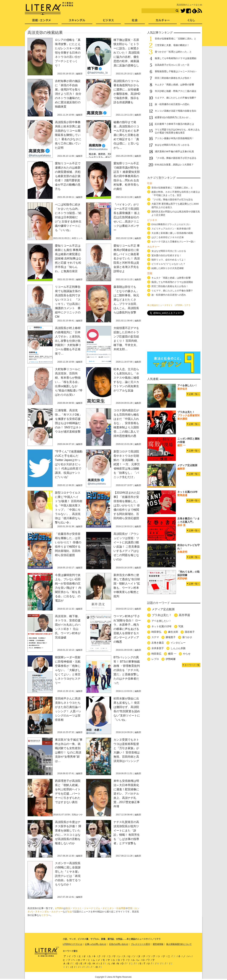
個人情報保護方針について (179, 944)
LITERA (59, 908)
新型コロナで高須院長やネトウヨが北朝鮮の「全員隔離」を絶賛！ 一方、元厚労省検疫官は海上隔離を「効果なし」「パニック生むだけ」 (127, 464)
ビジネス (108, 21)
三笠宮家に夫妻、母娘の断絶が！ (172, 45)
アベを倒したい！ (161, 621)
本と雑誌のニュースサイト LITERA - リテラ (169, 305)
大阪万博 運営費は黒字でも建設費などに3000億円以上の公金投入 (175, 205)
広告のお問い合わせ (119, 944)
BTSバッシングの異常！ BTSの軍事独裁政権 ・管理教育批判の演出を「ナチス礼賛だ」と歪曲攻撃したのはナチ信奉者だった (127, 670)
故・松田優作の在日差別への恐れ (172, 104)
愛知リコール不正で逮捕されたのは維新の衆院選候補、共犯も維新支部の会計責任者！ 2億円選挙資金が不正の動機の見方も (68, 176)
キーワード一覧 (192, 665)
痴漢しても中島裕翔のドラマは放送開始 (176, 58)
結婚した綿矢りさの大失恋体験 (168, 268)
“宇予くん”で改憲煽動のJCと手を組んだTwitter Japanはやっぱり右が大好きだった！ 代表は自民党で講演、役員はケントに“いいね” (69, 464)
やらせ (187, 654)
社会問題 (121, 908)
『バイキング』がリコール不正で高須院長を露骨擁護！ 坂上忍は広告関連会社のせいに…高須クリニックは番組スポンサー (127, 217)
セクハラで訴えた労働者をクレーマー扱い (173, 242)
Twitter (183, 11)
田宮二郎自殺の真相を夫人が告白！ (173, 78)
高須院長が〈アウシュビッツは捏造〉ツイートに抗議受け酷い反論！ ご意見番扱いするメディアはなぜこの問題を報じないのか (127, 547)
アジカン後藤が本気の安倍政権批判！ (174, 138)
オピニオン (108, 908)
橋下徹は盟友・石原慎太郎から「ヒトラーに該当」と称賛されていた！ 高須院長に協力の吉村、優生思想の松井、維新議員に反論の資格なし (127, 53)
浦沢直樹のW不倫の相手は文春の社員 (174, 151)
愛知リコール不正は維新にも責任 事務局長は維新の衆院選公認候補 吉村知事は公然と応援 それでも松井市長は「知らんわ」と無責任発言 (68, 258)
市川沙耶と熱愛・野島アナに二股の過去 (176, 91)
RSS (200, 11)
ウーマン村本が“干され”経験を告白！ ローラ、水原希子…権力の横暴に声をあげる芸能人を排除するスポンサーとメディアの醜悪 (127, 629)
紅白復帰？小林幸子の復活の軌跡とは (174, 124)
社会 (70, 912)
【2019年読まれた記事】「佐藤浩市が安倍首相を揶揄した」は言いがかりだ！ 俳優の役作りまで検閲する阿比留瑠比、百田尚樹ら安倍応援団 (127, 505)
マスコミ (77, 908)
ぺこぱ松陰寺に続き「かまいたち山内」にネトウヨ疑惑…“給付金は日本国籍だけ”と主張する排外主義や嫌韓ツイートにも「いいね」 (68, 217)
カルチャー (57, 912)
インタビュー (178, 643)
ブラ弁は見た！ (162, 615)
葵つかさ (187, 637)
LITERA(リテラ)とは (73, 944)
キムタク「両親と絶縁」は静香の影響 (174, 85)
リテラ (45, 915)
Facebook (188, 11)
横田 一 (172, 654)
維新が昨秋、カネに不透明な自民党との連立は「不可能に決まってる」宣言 (176, 194)
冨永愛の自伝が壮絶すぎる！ (166, 255)
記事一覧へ (194, 394)
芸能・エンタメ (41, 21)
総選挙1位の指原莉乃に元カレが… (173, 117)
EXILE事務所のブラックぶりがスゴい (171, 224)
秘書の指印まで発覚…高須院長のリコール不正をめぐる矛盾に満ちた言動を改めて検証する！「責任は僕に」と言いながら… (126, 135)
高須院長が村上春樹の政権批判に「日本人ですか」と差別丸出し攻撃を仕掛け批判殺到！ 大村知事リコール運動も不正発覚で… (68, 341)
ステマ (155, 637)
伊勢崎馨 (171, 659)
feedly (194, 11)
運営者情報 (158, 944)
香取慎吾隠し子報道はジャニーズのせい (176, 71)
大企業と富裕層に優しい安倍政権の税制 (172, 233)
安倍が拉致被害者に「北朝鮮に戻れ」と (176, 39)
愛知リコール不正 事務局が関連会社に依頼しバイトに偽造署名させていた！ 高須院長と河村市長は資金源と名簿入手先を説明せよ (127, 258)
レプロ (155, 659)
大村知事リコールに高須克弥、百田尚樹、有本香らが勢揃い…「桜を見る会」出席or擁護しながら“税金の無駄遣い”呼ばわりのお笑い (69, 382)
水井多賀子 (158, 648)
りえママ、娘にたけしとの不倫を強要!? (175, 98)
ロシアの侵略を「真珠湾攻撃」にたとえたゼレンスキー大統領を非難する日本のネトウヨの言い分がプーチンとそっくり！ (68, 53)
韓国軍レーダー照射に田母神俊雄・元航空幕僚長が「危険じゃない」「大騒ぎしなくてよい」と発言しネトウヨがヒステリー (68, 670)
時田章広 (156, 654)
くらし (191, 21)
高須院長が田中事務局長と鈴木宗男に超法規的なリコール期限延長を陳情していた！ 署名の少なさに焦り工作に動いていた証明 (68, 135)
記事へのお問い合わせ (96, 944)
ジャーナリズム (92, 908)
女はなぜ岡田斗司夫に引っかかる (172, 145)
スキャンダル (42, 912)
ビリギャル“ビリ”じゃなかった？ (168, 264)
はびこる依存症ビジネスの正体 (168, 237)
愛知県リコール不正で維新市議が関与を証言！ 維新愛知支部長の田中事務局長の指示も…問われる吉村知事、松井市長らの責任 (127, 176)
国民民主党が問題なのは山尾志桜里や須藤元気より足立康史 (176, 213)
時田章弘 (156, 632)
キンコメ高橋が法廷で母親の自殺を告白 (176, 111)
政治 (68, 908)
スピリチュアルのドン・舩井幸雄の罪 (171, 229)
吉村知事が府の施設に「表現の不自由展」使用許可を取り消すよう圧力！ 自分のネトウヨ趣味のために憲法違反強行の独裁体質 (68, 94)
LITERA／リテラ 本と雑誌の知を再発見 (49, 9)
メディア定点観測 (163, 609)
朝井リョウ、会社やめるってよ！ (169, 260)
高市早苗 (184, 615)
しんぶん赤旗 (178, 648)
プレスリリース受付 (140, 944)
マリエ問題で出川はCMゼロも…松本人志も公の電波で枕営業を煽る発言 (177, 131)
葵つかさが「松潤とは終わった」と (173, 52)
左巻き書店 (158, 643)
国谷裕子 (190, 632)
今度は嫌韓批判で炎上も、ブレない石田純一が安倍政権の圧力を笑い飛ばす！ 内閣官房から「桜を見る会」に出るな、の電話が (68, 588)
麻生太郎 (173, 632)
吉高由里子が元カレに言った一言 (172, 65)
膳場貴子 (171, 637)
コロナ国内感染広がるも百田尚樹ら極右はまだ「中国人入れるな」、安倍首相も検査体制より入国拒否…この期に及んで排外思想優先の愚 (126, 423)
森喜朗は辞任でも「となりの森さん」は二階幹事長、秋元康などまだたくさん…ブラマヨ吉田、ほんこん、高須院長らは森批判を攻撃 (126, 300)
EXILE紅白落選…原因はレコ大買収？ (174, 165)
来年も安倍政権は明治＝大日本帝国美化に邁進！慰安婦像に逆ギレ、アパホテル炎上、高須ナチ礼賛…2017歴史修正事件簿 (127, 794)
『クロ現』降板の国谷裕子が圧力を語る (176, 158)
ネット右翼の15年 (162, 626)
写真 (181, 626)
